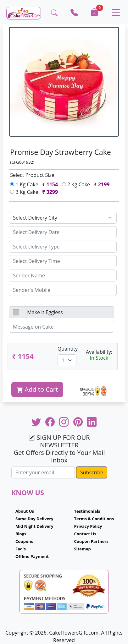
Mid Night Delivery (34, 526)
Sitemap (83, 549)
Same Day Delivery (34, 519)
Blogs (21, 534)
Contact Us (85, 534)
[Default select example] (63, 218)
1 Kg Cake (35, 184)
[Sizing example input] (63, 232)
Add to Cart (37, 389)
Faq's (21, 549)
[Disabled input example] (68, 312)
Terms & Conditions (94, 519)
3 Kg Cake (35, 192)
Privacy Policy (88, 526)
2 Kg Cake (87, 184)
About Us (25, 511)
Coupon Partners (91, 541)
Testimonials (87, 511)
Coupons (24, 541)
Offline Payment (32, 556)
